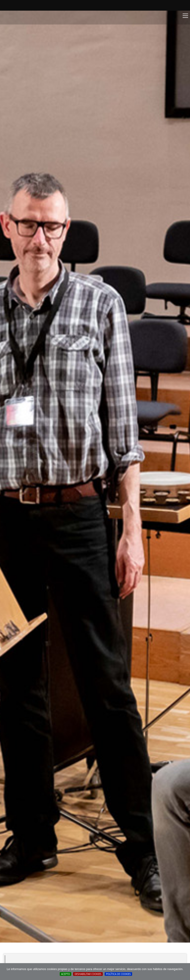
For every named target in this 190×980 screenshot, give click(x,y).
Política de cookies (118, 974)
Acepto (65, 974)
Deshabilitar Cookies (88, 974)
